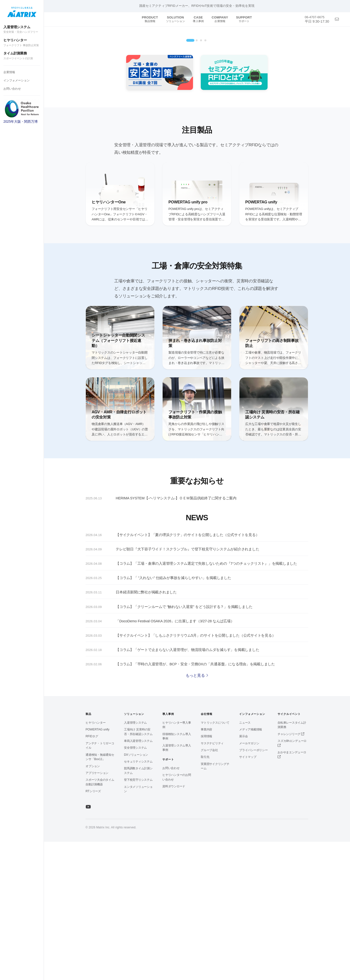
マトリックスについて (215, 861)
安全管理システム (135, 886)
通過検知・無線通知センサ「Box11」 (100, 895)
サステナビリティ (212, 882)
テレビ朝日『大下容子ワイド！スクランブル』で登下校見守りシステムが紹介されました (187, 688)
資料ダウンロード (174, 925)
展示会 (243, 875)
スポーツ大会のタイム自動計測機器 (100, 920)
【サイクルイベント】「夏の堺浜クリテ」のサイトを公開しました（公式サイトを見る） (187, 674)
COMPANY (220, 19)
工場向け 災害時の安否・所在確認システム (138, 870)
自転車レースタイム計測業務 (292, 863)
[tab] (190, 179)
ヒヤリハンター (22, 43)
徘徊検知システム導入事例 (177, 875)
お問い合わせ (12, 89)
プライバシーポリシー (254, 888)
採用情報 (206, 875)
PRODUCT (150, 19)
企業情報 (9, 72)
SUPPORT (244, 19)
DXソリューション (136, 893)
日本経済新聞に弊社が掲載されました (146, 731)
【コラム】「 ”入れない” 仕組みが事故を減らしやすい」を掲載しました (173, 717)
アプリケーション (97, 911)
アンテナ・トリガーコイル (100, 884)
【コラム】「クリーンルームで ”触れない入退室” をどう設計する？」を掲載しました (184, 745)
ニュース (245, 861)
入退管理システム (22, 30)
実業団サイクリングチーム (215, 905)
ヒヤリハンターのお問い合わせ (177, 915)
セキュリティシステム (138, 900)
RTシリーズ (93, 930)
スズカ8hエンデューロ (292, 881)
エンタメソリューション (138, 927)
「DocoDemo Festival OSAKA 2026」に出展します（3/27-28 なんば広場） (175, 760)
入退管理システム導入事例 (177, 886)
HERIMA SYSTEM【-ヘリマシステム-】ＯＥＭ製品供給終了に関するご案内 (176, 636)
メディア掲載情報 (251, 868)
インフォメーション (17, 80)
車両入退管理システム (138, 879)
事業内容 (206, 868)
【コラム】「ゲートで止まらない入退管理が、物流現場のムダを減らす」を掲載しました (187, 788)
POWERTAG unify (97, 868)
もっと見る (197, 814)
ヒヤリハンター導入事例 (177, 863)
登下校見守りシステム (138, 918)
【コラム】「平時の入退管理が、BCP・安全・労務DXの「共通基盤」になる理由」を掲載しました (195, 803)
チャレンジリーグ (291, 872)
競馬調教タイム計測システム (138, 909)
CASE (198, 19)
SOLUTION (175, 19)
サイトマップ (248, 895)
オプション (93, 904)
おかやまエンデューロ (292, 893)
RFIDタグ (92, 875)
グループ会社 (209, 888)
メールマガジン (249, 882)
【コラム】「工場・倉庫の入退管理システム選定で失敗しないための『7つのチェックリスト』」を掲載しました (206, 702)
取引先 (205, 895)
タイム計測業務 (22, 56)
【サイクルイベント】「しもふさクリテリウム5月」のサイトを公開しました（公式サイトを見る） (196, 774)
